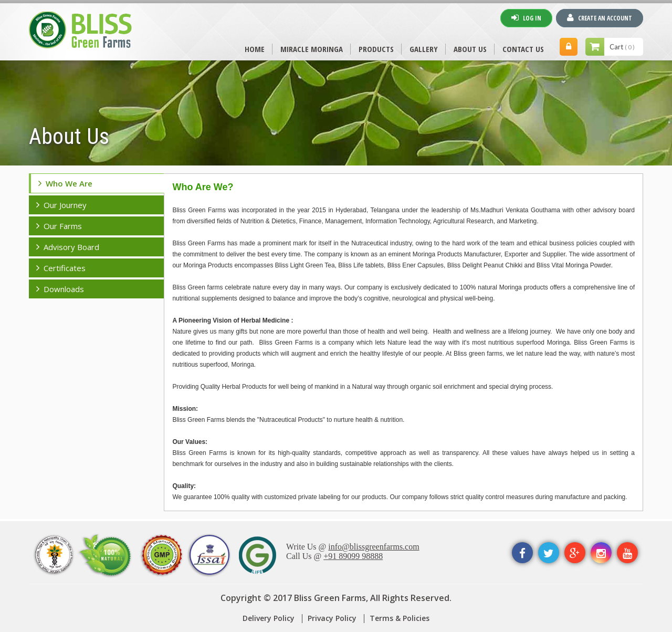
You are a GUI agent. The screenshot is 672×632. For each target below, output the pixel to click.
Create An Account (600, 18)
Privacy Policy (332, 618)
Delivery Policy (269, 618)
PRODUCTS (376, 49)
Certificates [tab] (61, 268)
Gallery (424, 49)
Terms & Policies (400, 618)
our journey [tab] (61, 205)
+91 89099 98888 (353, 556)
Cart (622, 47)
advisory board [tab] (68, 247)
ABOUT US (470, 49)
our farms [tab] (59, 226)
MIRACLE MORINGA (312, 49)
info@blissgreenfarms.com (374, 547)
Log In (526, 18)
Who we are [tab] (65, 183)
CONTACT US (523, 49)
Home (255, 49)
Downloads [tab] (60, 289)
